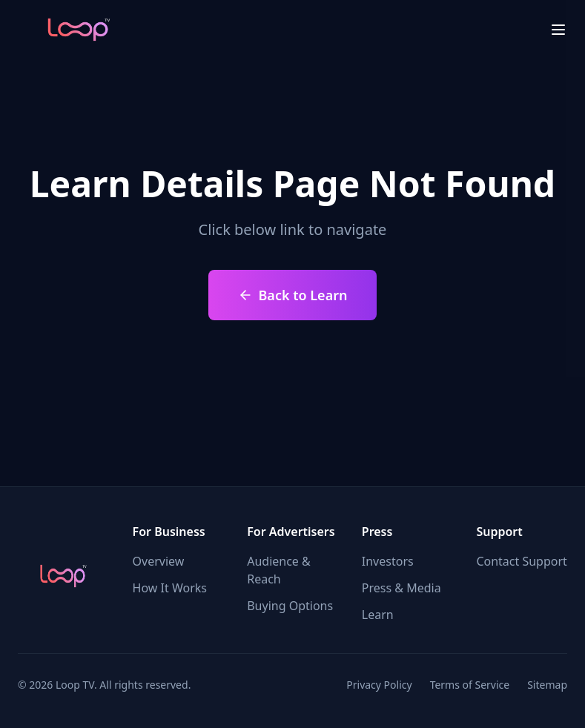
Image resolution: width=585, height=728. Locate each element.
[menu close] (558, 30)
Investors (388, 561)
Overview (159, 561)
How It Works (170, 588)
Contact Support (521, 561)
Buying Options (290, 606)
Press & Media (401, 588)
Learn (378, 615)
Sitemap (547, 685)
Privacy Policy (379, 685)
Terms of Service (470, 685)
